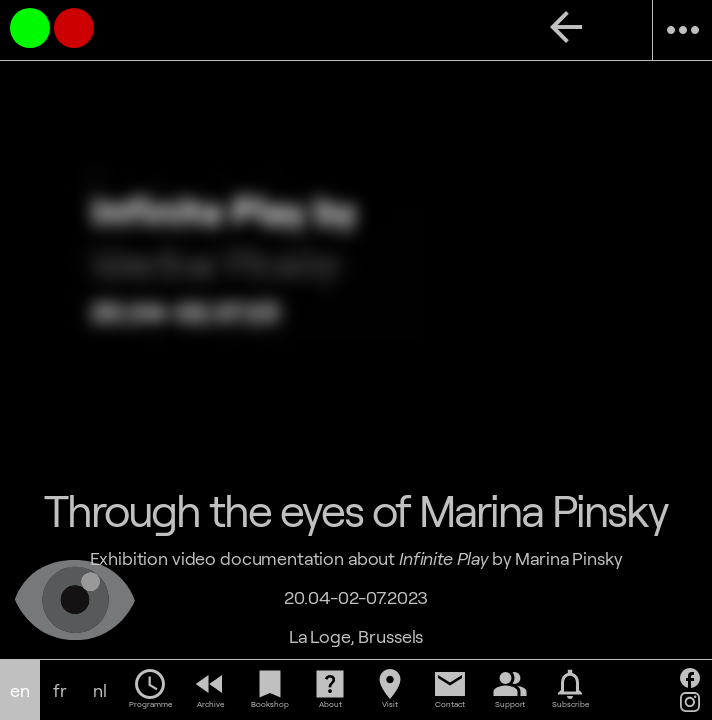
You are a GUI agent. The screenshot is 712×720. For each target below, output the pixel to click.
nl (100, 690)
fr (60, 690)
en (20, 690)
